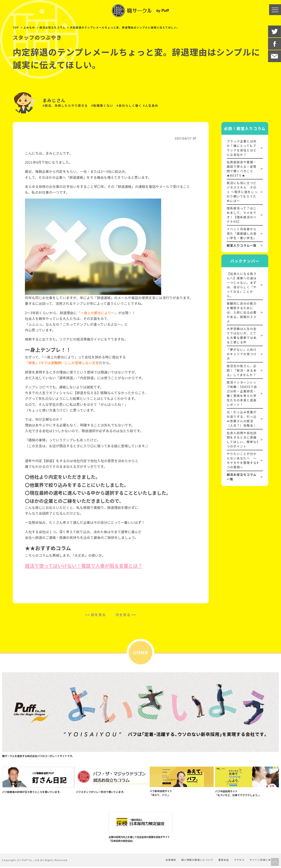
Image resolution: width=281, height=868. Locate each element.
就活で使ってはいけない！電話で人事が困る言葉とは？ (84, 565)
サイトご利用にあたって (264, 861)
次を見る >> (126, 615)
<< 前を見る (96, 615)
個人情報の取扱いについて (194, 861)
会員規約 (166, 861)
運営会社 (221, 861)
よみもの (29, 27)
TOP (16, 27)
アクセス (238, 861)
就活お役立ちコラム (53, 27)
